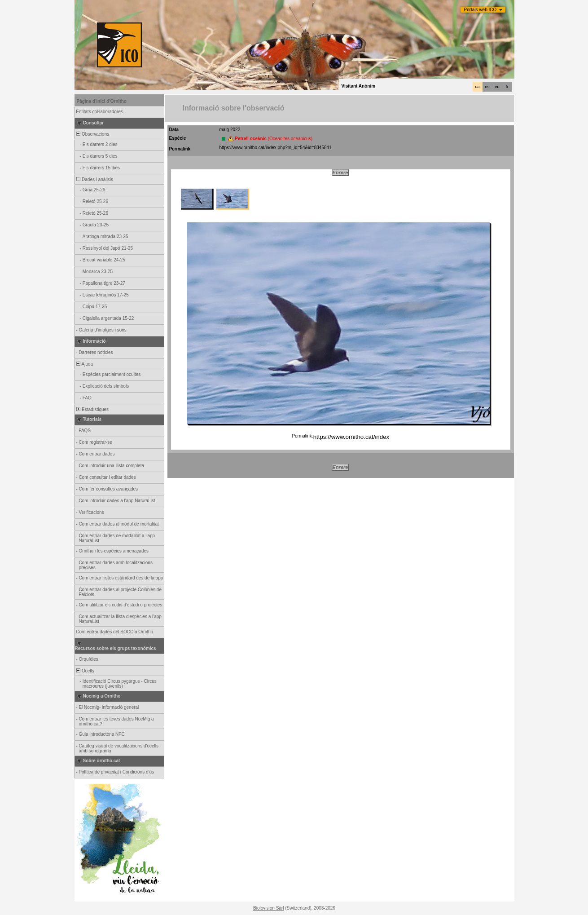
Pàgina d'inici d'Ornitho (102, 101)
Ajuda (84, 364)
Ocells (85, 671)
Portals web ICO (480, 10)
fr (507, 87)
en (497, 87)
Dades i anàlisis (94, 179)
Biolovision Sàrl (268, 908)
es (487, 87)
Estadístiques (92, 409)
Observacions (92, 134)
